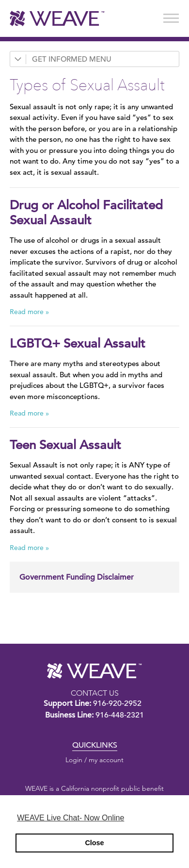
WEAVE (94, 671)
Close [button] (94, 843)
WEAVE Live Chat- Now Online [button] (71, 818)
